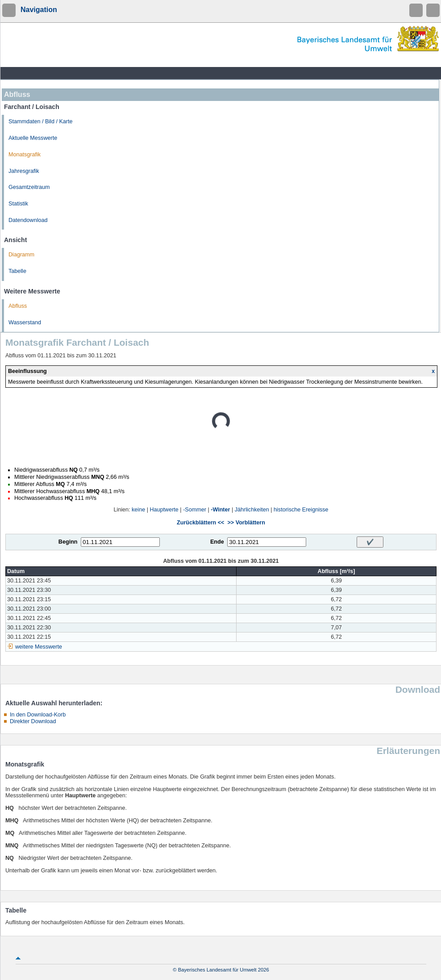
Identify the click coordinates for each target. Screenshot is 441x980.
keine (138, 510)
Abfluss (18, 306)
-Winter (220, 510)
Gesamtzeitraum (29, 187)
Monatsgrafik (25, 155)
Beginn (68, 542)
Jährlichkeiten (252, 510)
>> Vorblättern (246, 523)
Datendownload (28, 220)
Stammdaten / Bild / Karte (41, 121)
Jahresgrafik (24, 171)
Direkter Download (33, 721)
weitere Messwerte (39, 647)
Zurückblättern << (200, 523)
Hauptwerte (164, 510)
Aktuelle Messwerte (33, 138)
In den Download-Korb (38, 715)
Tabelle (17, 271)
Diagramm (21, 255)
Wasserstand (25, 322)
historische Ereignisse (301, 510)
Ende (217, 542)
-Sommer (195, 510)
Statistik (18, 204)
